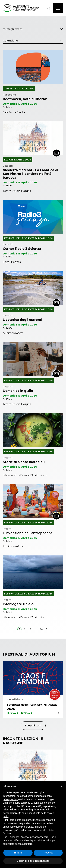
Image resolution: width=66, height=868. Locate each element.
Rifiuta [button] (18, 853)
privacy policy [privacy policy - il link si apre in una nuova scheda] (10, 799)
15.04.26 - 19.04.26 (33, 713)
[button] (61, 786)
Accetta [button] (48, 853)
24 (41, 629)
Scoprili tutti (33, 726)
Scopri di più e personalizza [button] (33, 861)
